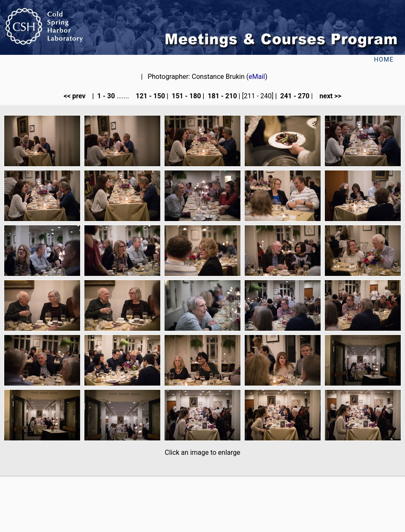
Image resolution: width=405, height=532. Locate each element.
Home (384, 60)
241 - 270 (294, 96)
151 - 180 (185, 96)
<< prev (77, 96)
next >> (328, 96)
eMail (257, 77)
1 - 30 (105, 96)
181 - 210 (221, 96)
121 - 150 (150, 96)
